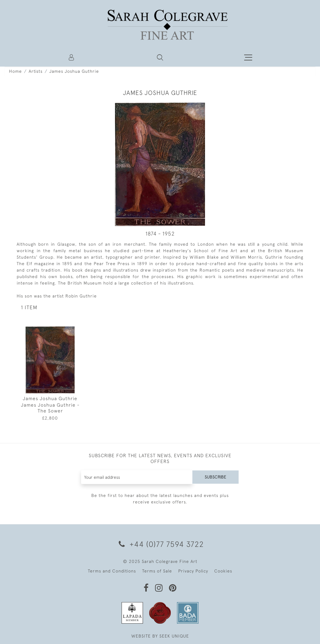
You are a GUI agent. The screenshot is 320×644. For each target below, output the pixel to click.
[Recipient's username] (137, 477)
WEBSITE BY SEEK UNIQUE (160, 636)
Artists (36, 71)
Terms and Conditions (112, 571)
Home (15, 71)
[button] (160, 57)
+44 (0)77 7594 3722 (160, 544)
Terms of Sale (157, 571)
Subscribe (215, 477)
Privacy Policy (193, 571)
